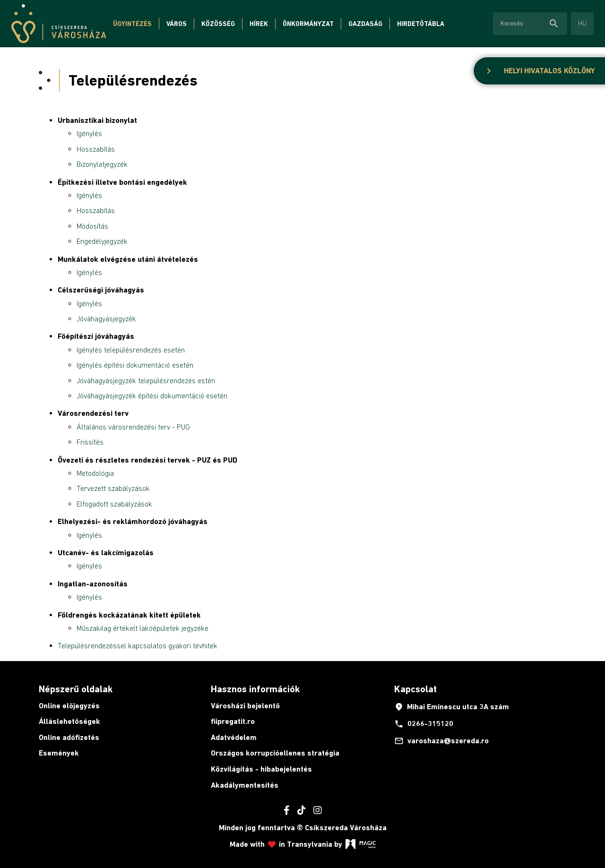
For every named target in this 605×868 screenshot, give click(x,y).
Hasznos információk (255, 689)
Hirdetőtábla (421, 24)
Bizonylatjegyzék (102, 164)
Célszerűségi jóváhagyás (101, 290)
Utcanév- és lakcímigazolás (106, 553)
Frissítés (90, 442)
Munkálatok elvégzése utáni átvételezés (128, 259)
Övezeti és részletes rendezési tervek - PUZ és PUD (147, 460)
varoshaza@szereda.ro (441, 741)
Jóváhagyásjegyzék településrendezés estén (146, 380)
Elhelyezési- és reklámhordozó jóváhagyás (133, 521)
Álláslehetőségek (69, 721)
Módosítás (92, 226)
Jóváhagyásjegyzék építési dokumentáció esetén (152, 395)
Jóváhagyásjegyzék (106, 318)
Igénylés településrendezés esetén (131, 350)
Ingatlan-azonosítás (93, 584)
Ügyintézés (132, 24)
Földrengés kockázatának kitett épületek (129, 615)
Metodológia (95, 473)
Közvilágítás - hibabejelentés (261, 769)
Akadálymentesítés (245, 785)
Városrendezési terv (93, 413)
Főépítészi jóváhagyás (96, 336)
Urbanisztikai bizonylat (97, 120)
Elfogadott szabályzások (114, 504)
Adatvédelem (234, 737)
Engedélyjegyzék (102, 241)
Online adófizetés (69, 737)
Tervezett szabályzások (113, 488)
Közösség (218, 24)
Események (59, 753)
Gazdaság (365, 24)
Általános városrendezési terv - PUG (133, 427)
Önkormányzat (308, 24)
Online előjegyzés (69, 706)
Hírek (259, 24)
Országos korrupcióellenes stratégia (275, 753)
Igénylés (89, 133)
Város (177, 24)
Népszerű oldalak (76, 689)
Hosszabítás (96, 149)
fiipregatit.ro (233, 721)
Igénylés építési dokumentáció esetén (135, 365)
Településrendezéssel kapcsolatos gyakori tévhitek (138, 645)
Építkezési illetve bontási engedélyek (122, 182)
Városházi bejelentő (245, 706)
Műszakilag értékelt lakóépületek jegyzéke (143, 628)
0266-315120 (424, 724)
